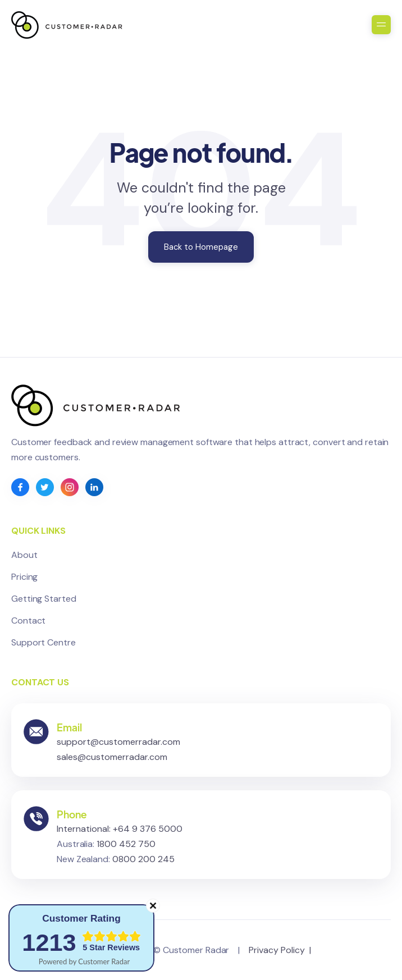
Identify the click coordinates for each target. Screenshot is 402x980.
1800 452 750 (126, 847)
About (24, 555)
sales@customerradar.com (112, 760)
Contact (28, 620)
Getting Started (44, 599)
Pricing (24, 577)
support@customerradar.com (118, 745)
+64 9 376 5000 (148, 832)
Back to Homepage (201, 247)
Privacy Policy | (282, 950)
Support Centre (44, 642)
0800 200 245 (143, 862)
